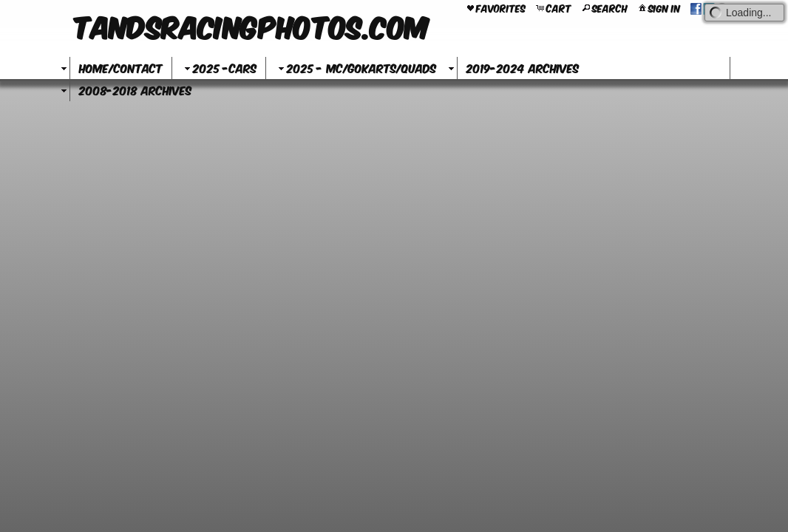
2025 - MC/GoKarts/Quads (356, 68)
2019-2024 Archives (523, 68)
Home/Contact (121, 68)
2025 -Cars (219, 68)
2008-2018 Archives (135, 90)
